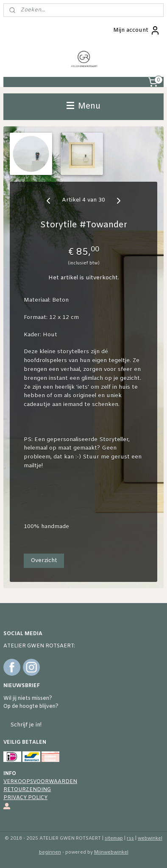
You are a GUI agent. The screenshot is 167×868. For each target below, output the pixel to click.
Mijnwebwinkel (111, 852)
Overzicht (44, 561)
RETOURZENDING (27, 790)
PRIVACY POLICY (25, 798)
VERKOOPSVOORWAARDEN (40, 782)
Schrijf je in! (26, 725)
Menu (83, 106)
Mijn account (137, 30)
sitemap (114, 838)
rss (130, 838)
